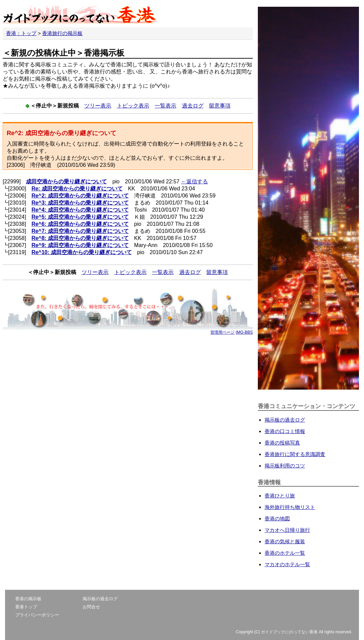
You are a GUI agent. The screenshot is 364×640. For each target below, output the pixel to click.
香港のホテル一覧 (285, 553)
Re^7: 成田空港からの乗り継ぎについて (80, 231)
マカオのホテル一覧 (287, 564)
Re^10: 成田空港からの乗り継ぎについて (81, 252)
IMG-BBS (244, 332)
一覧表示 (165, 106)
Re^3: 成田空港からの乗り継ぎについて (80, 203)
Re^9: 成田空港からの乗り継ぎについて (80, 245)
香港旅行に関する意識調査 (295, 454)
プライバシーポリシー (37, 615)
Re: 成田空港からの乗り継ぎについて (77, 189)
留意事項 (220, 106)
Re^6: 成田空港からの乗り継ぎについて (80, 224)
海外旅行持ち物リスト (290, 507)
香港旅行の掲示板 (62, 33)
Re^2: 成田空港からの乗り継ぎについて (80, 196)
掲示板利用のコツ (285, 466)
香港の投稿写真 (282, 443)
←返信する (194, 181)
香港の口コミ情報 (285, 431)
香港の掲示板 (28, 599)
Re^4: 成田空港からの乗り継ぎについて (80, 210)
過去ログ (193, 106)
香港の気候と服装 (285, 541)
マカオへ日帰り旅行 (287, 530)
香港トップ (26, 607)
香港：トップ (21, 33)
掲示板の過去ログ (285, 420)
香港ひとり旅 (280, 496)
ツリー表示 (98, 106)
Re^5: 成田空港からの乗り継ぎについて (80, 217)
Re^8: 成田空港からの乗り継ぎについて (80, 238)
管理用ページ (222, 332)
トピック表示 (133, 106)
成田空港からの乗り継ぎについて (66, 181)
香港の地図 (277, 519)
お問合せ (91, 607)
